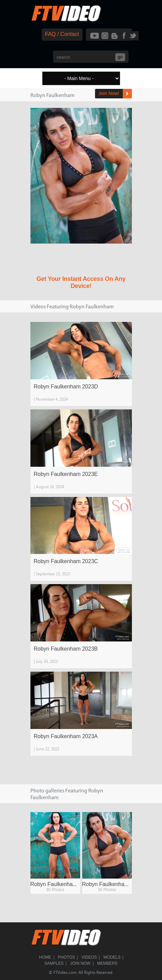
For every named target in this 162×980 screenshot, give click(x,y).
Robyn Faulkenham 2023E (66, 474)
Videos (89, 957)
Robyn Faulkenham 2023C (66, 561)
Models (112, 957)
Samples (54, 963)
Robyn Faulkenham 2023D (66, 387)
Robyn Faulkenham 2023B (66, 649)
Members (107, 963)
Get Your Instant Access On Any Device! (81, 282)
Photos (66, 957)
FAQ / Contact (62, 34)
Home (45, 957)
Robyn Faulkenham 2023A (66, 736)
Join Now (80, 963)
